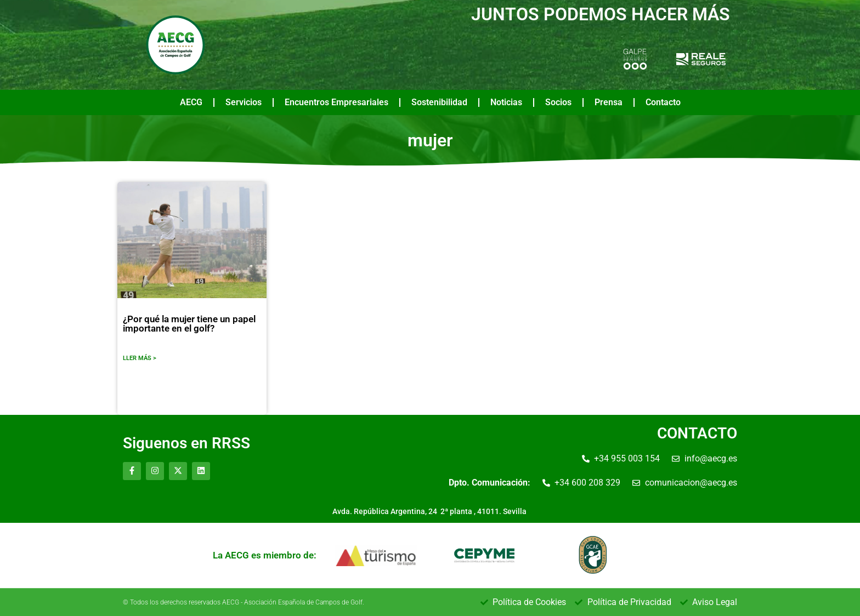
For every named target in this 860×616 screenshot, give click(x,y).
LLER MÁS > (140, 358)
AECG (191, 102)
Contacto (663, 102)
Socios (558, 102)
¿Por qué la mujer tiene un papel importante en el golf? (189, 324)
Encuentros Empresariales (336, 102)
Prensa (609, 102)
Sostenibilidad (439, 102)
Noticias (506, 102)
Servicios (244, 102)
